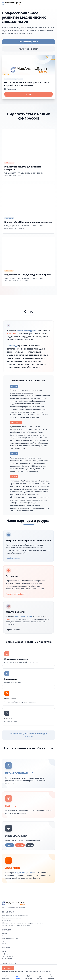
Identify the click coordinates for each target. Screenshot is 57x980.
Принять (8, 968)
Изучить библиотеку (28, 49)
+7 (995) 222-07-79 (7, 959)
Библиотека (6, 977)
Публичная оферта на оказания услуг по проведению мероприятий (22, 923)
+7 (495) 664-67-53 (7, 956)
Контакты (5, 943)
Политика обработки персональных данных (15, 915)
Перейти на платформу (17, 594)
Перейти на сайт (14, 630)
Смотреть (28, 94)
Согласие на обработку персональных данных (16, 926)
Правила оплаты (7, 920)
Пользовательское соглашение (11, 918)
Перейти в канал (14, 558)
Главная (4, 933)
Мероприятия (6, 936)
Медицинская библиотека (10, 938)
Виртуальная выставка (9, 941)
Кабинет (40, 977)
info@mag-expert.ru (8, 954)
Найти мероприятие (28, 42)
